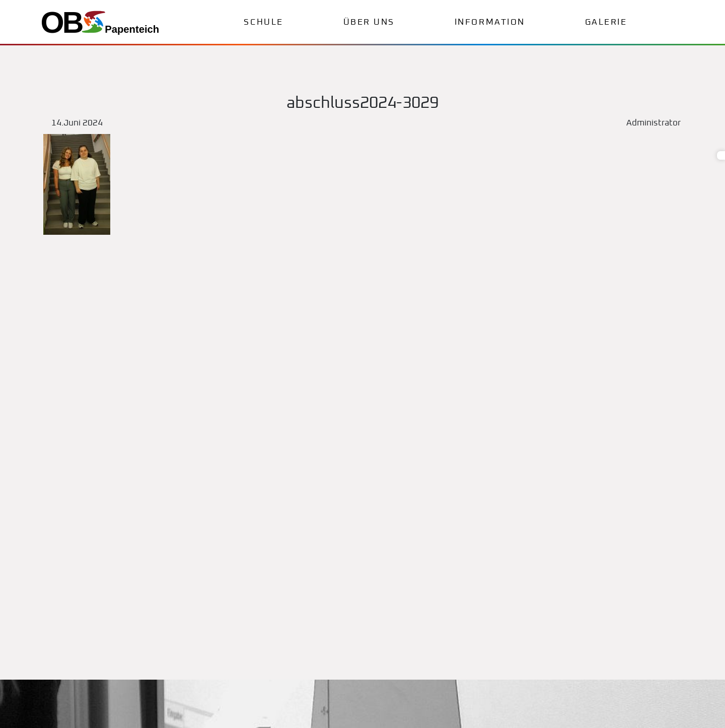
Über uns (369, 22)
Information (490, 22)
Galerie (606, 22)
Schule (263, 22)
